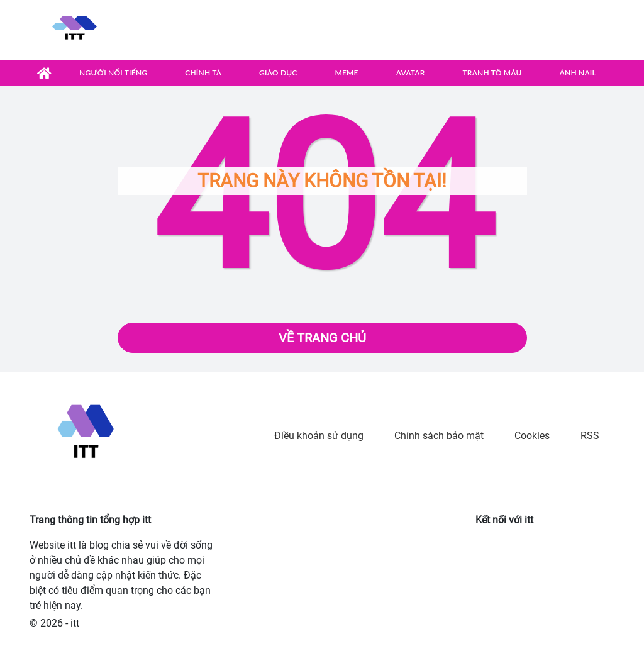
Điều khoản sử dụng (319, 436)
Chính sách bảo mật (439, 436)
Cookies (532, 436)
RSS (590, 436)
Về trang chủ (322, 338)
